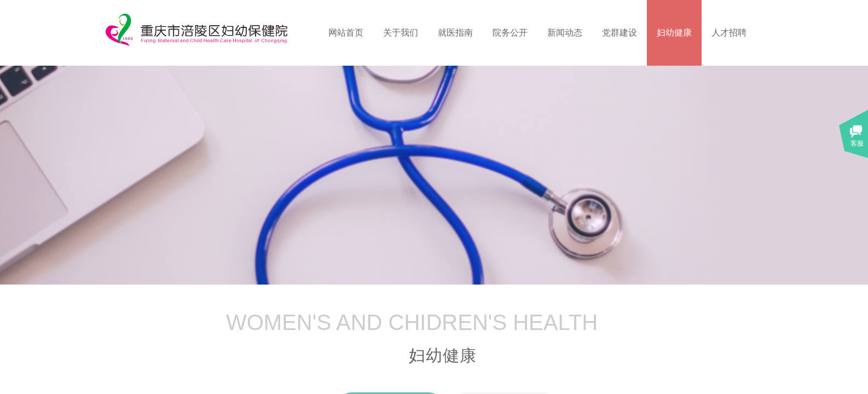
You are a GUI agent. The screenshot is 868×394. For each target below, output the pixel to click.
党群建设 (620, 33)
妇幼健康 (674, 33)
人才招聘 (729, 33)
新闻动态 (565, 33)
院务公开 (510, 33)
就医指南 (455, 33)
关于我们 (401, 33)
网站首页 (346, 33)
